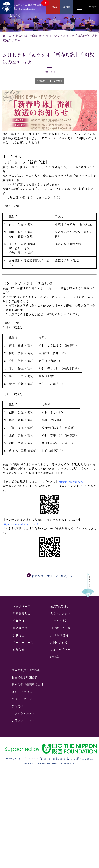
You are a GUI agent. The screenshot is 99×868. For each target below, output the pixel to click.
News (53, 7)
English (66, 7)
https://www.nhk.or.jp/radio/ (22, 524)
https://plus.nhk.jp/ (71, 482)
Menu (92, 7)
